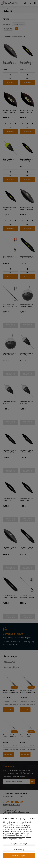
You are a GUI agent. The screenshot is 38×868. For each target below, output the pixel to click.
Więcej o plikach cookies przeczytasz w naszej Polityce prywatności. (17, 838)
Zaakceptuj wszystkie (19, 856)
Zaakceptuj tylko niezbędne (19, 844)
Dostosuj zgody (19, 850)
